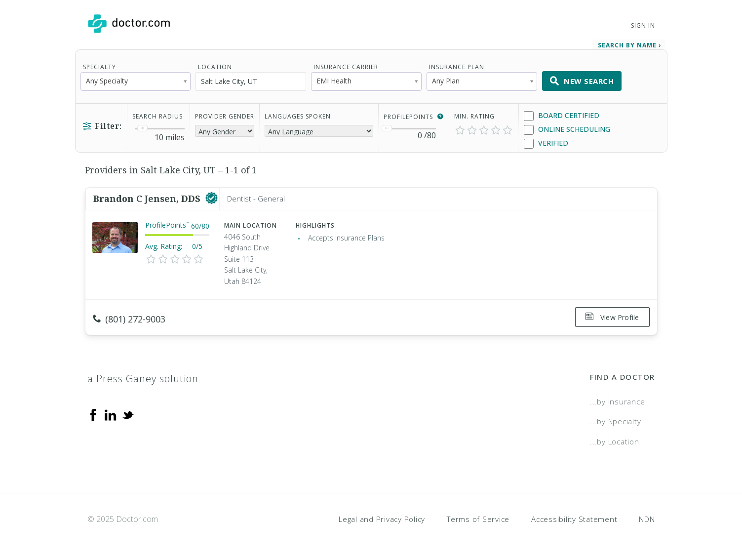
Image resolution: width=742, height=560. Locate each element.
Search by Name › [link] (629, 45)
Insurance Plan (457, 67)
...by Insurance (617, 401)
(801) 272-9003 (129, 319)
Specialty (99, 67)
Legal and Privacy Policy (382, 518)
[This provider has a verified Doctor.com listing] (212, 199)
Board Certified (562, 116)
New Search (582, 81)
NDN (647, 518)
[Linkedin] (111, 414)
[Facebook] (93, 414)
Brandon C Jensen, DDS (148, 199)
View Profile (612, 317)
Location (215, 67)
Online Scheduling (567, 130)
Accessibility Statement (574, 518)
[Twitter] (128, 414)
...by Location (615, 441)
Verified (546, 143)
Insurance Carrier (346, 67)
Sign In (643, 25)
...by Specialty (615, 421)
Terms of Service (478, 518)
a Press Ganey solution (143, 378)
